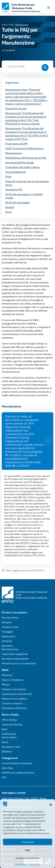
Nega (27, 850)
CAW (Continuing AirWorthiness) (24, 148)
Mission (6, 685)
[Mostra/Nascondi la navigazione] (49, 8)
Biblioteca (7, 752)
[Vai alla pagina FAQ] (11, 25)
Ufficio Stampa (9, 720)
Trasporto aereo (10, 627)
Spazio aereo (9, 636)
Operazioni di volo (16, 108)
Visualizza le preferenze (27, 858)
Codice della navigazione (15, 654)
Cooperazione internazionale (17, 694)
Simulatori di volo (11, 747)
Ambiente (7, 641)
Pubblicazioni (9, 734)
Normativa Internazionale (15, 659)
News (5, 729)
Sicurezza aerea (10, 618)
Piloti (8, 177)
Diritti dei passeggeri (18, 202)
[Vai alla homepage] (23, 8)
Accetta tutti (27, 842)
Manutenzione (14, 153)
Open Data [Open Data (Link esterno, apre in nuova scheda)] (7, 768)
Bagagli (10, 207)
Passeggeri (7, 632)
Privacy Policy (34, 864)
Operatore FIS (14, 190)
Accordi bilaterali (15, 172)
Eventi (5, 742)
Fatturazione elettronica (14, 708)
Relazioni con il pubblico (14, 699)
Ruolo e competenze (12, 680)
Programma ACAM (16, 144)
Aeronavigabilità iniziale (20, 163)
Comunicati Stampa (12, 725)
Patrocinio (7, 675)
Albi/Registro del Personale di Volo (26, 158)
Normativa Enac (10, 649)
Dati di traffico (9, 737)
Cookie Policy (21, 864)
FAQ (4, 777)
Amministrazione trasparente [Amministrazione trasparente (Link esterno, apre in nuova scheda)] (17, 763)
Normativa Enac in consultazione (19, 663)
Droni (9, 212)
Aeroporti (7, 622)
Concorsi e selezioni (12, 703)
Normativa (7, 646)
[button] (51, 804)
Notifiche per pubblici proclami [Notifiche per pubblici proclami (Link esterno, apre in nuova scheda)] (18, 773)
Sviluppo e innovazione (14, 689)
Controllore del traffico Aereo (23, 167)
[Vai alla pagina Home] (4, 25)
